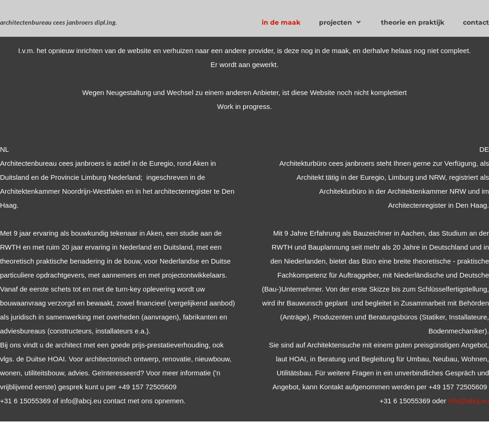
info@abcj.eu (469, 401)
